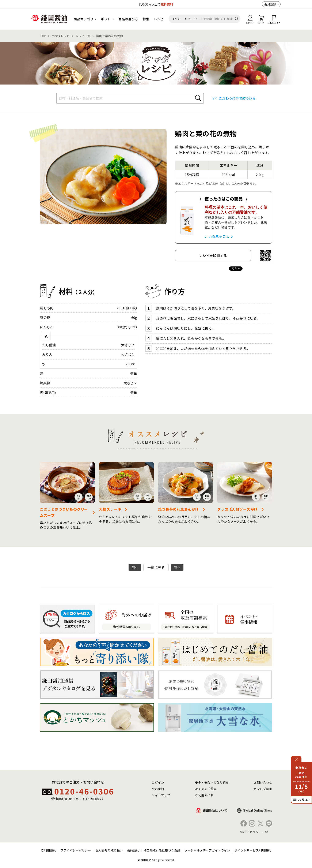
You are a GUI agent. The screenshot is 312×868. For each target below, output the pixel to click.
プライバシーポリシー (76, 850)
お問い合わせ (263, 782)
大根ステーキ (110, 509)
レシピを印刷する (213, 255)
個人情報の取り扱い (109, 850)
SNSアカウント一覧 (254, 832)
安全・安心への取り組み (212, 782)
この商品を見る (217, 237)
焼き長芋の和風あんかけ (178, 509)
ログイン (158, 782)
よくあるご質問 (206, 789)
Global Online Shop (258, 810)
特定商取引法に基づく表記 (162, 850)
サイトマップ (161, 795)
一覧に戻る (156, 567)
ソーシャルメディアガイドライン (207, 850)
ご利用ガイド (204, 795)
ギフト (106, 19)
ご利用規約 (49, 850)
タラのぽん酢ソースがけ (237, 509)
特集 (146, 19)
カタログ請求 (263, 789)
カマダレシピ (61, 36)
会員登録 (270, 4)
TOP (43, 36)
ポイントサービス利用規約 (253, 850)
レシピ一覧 (83, 36)
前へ (135, 567)
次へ (177, 567)
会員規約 (133, 850)
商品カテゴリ (83, 19)
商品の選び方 (128, 19)
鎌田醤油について (215, 810)
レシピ (159, 19)
